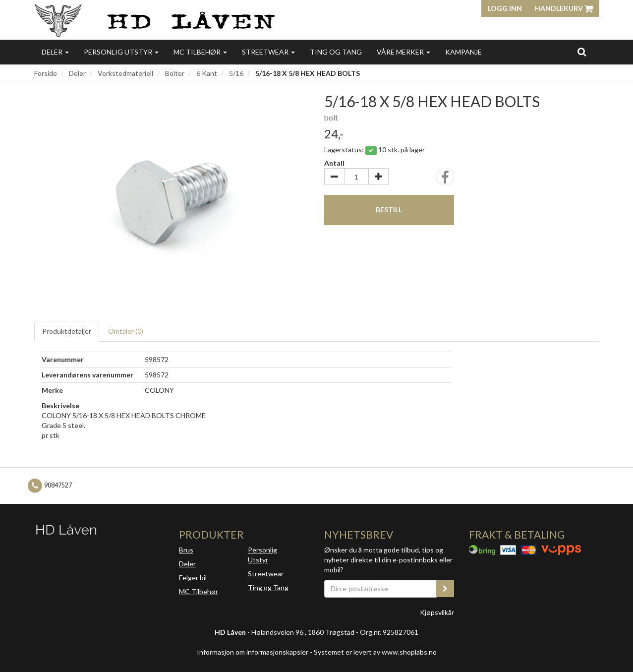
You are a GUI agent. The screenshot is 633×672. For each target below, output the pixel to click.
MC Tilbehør (200, 52)
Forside (46, 73)
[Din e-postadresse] (381, 589)
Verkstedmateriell (125, 73)
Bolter (175, 73)
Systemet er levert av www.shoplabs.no (375, 652)
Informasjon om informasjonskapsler (253, 652)
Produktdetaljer (67, 331)
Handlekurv (564, 8)
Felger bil (193, 578)
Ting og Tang (336, 52)
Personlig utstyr (121, 52)
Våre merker (403, 52)
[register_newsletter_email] (445, 589)
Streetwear (268, 52)
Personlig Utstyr (262, 555)
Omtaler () (126, 331)
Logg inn (505, 8)
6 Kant (207, 73)
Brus (186, 550)
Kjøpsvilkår (437, 612)
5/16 (236, 73)
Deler (55, 52)
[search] (582, 52)
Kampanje (463, 52)
